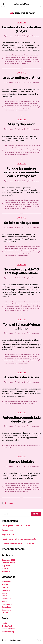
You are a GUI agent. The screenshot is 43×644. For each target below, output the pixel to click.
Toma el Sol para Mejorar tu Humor (21, 326)
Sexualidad (6, 607)
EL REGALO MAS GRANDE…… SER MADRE (18, 543)
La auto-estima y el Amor (21, 78)
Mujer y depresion (22, 124)
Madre (5, 593)
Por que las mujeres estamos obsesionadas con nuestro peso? (21, 172)
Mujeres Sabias (8, 535)
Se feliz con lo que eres (21, 223)
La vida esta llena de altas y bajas (21, 29)
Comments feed (8, 629)
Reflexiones (7, 599)
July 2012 (6, 566)
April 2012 (6, 571)
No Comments (34, 36)
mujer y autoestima (17, 61)
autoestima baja (10, 55)
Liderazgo (6, 590)
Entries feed (7, 626)
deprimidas (23, 403)
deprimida (15, 403)
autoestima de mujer (23, 55)
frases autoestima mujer (13, 59)
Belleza (5, 585)
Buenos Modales (21, 461)
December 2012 (8, 560)
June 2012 (6, 568)
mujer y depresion (30, 61)
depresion (8, 403)
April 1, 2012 (21, 36)
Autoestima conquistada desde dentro (21, 419)
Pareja (4, 596)
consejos (33, 401)
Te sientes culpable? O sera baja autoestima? (21, 271)
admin (11, 36)
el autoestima (32, 57)
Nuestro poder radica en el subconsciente (19, 539)
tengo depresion (22, 63)
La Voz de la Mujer (21, 4)
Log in (4, 623)
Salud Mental (7, 604)
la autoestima (26, 59)
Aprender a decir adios (21, 377)
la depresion (35, 59)
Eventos (5, 587)
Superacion (7, 610)
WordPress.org (8, 632)
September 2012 (9, 563)
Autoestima (21, 22)
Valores (5, 613)
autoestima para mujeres (19, 57)
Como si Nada (8, 530)
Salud (4, 601)
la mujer (7, 61)
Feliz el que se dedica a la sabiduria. (16, 526)
